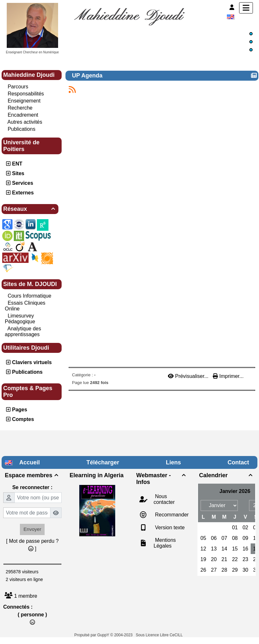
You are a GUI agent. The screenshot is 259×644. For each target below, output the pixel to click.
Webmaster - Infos (162, 479)
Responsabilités (26, 94)
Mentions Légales (165, 543)
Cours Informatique (30, 296)
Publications (22, 129)
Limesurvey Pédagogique (20, 319)
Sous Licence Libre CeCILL (160, 635)
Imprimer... (228, 376)
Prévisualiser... (189, 376)
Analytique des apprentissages (23, 331)
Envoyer (32, 529)
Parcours (18, 87)
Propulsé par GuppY (92, 635)
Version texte (169, 528)
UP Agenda (88, 76)
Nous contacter (164, 499)
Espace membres (32, 475)
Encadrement (23, 115)
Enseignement (24, 101)
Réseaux (30, 209)
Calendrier (227, 475)
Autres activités (25, 122)
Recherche (20, 108)
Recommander (171, 515)
